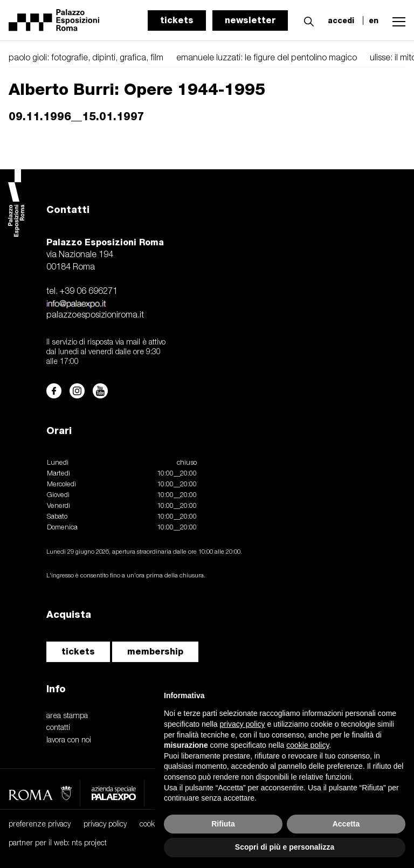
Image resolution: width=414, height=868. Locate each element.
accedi (341, 20)
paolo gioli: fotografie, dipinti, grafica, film (86, 58)
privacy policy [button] (243, 724)
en (374, 20)
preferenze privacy (40, 825)
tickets (177, 20)
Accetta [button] (346, 824)
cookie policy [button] (308, 745)
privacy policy (105, 825)
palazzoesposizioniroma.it (95, 315)
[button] (306, 20)
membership (155, 652)
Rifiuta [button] (223, 824)
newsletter (250, 20)
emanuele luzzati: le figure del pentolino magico (267, 58)
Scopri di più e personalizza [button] (285, 847)
